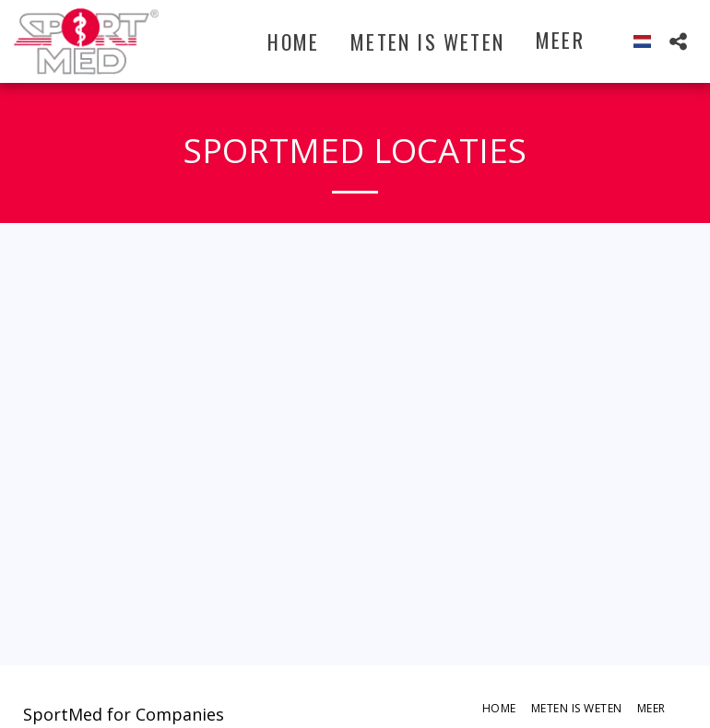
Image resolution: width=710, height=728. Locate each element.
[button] (678, 41)
